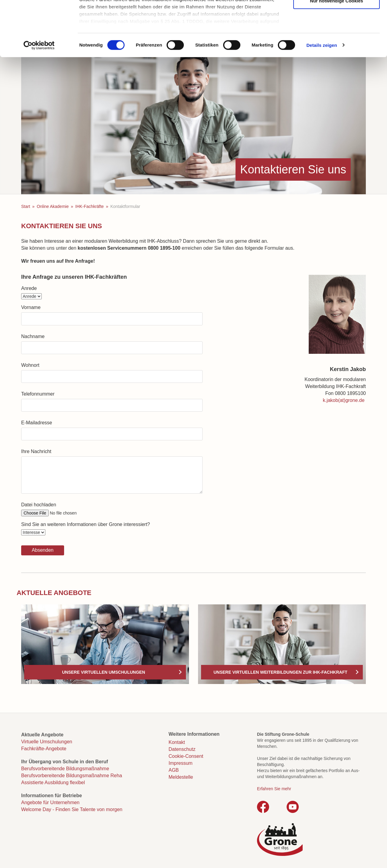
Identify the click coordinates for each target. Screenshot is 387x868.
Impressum (181, 763)
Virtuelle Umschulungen (47, 742)
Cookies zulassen (337, 15)
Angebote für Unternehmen (50, 802)
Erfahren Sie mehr (274, 789)
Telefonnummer (38, 394)
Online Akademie (53, 206)
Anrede (29, 288)
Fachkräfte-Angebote (44, 749)
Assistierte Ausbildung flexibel (53, 783)
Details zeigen (322, 97)
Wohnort (30, 365)
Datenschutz (182, 749)
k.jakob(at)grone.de (344, 400)
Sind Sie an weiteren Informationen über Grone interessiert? (86, 524)
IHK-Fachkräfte (89, 206)
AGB (174, 770)
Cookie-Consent (186, 756)
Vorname (31, 307)
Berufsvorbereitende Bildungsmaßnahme (65, 769)
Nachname (33, 336)
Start (26, 206)
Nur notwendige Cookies (337, 52)
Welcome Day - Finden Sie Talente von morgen (72, 809)
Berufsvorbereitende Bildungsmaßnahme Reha (72, 776)
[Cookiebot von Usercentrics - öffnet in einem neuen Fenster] (39, 97)
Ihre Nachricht (36, 451)
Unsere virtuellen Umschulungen (104, 672)
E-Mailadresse (37, 423)
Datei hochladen (39, 505)
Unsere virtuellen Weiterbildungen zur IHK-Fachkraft (280, 672)
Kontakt (177, 742)
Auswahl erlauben (337, 34)
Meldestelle (181, 777)
